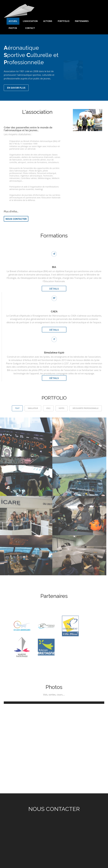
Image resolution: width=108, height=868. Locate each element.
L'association (30, 21)
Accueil (13, 21)
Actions (48, 21)
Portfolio (64, 21)
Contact (30, 28)
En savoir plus (16, 88)
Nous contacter (16, 219)
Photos (13, 28)
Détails (54, 287)
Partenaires (82, 21)
